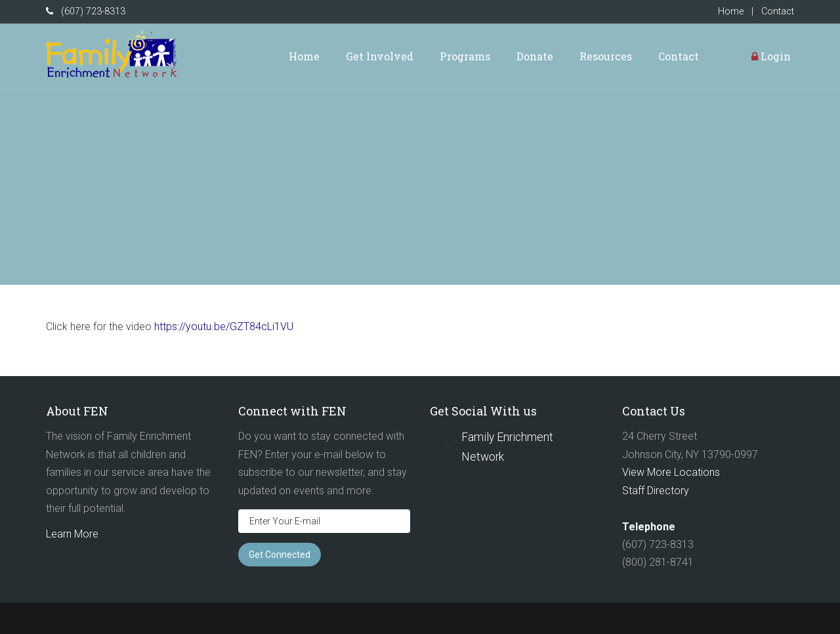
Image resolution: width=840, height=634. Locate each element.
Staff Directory (656, 491)
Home (731, 11)
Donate (535, 56)
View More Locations (671, 472)
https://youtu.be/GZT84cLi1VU (224, 327)
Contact (778, 11)
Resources (606, 56)
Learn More (72, 534)
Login (771, 56)
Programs (465, 56)
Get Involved (380, 56)
